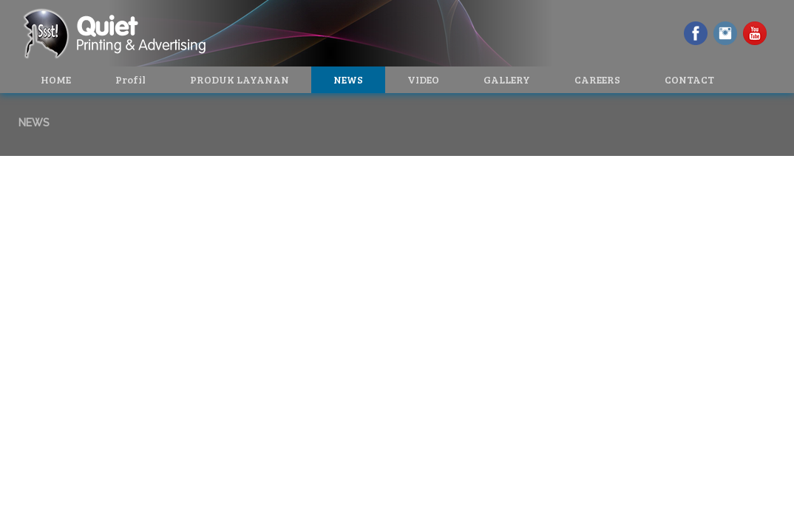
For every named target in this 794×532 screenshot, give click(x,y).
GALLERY (507, 79)
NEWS (348, 79)
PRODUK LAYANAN (240, 79)
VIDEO (423, 79)
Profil (130, 79)
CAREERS (597, 79)
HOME (56, 79)
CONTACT (689, 79)
